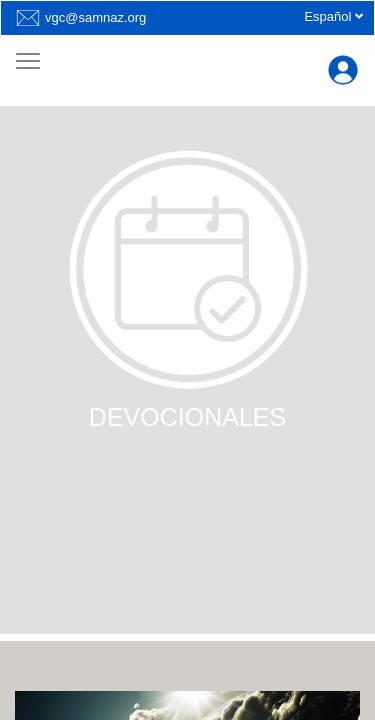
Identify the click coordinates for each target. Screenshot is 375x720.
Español (333, 16)
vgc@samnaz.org (95, 17)
